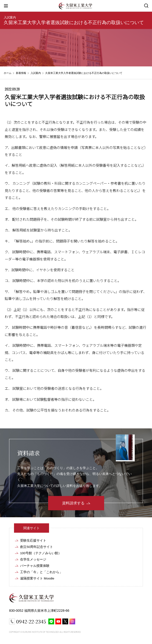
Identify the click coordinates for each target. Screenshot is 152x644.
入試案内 (10, 17)
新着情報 (21, 73)
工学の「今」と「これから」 (41, 572)
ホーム (8, 73)
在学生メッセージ (33, 559)
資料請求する (73, 503)
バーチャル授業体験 (35, 566)
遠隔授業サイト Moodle (37, 578)
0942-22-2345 (31, 621)
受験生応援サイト (33, 541)
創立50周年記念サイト (37, 547)
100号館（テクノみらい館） (41, 553)
